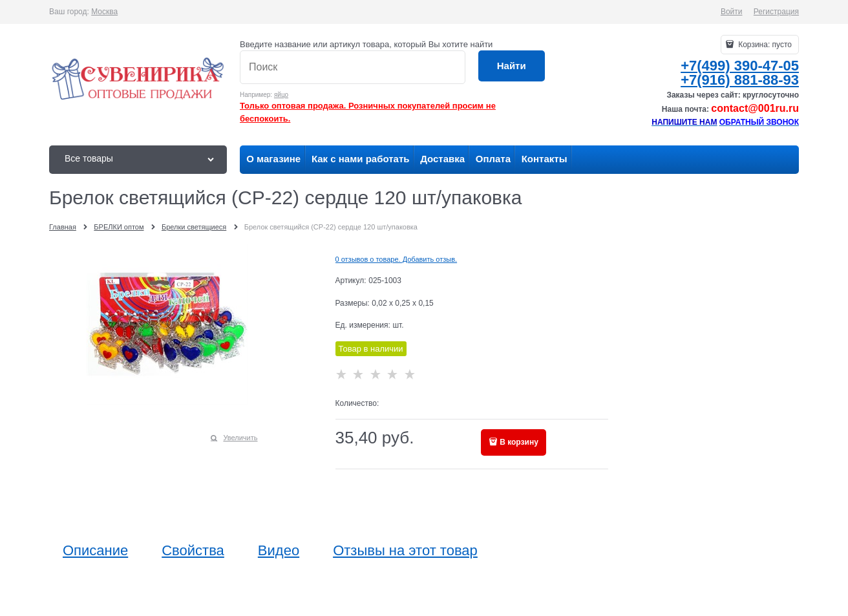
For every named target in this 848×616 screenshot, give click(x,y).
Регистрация (776, 12)
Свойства (193, 551)
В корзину (519, 442)
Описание (95, 551)
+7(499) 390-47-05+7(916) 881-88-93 (740, 73)
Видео (279, 551)
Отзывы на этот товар (405, 551)
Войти (732, 12)
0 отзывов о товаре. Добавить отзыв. (397, 259)
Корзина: (764, 45)
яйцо (281, 95)
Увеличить (240, 438)
